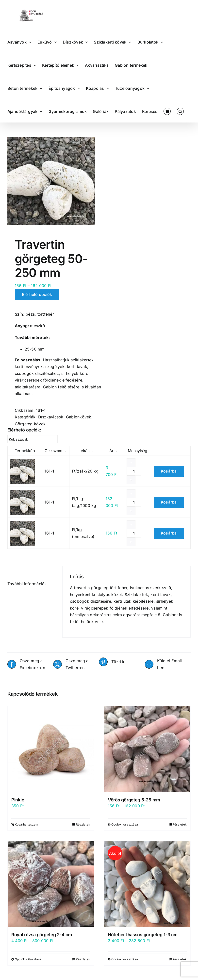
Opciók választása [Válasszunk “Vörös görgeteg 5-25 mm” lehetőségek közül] (125, 824)
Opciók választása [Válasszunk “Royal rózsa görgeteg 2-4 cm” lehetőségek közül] (28, 959)
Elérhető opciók (37, 294)
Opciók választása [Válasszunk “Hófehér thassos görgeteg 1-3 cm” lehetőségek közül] (125, 959)
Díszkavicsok (51, 417)
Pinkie (18, 800)
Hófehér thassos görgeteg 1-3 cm (143, 935)
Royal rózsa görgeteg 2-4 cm (42, 935)
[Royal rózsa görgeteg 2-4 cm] (51, 884)
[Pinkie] (51, 749)
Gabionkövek (79, 417)
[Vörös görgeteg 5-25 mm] (147, 749)
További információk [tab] (27, 584)
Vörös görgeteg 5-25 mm (134, 800)
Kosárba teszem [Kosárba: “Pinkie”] (26, 824)
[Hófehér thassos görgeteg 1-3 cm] (147, 884)
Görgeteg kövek (30, 424)
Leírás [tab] (13, 572)
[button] (180, 111)
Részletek (83, 824)
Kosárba (169, 471)
